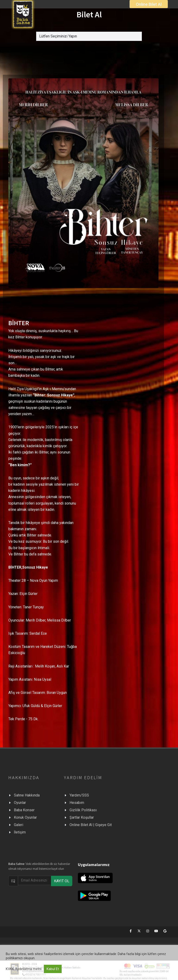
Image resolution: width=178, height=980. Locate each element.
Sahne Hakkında (27, 795)
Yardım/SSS (79, 795)
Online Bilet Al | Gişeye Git (91, 825)
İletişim (20, 832)
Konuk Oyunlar (25, 817)
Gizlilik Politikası (83, 810)
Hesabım (77, 803)
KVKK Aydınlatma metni (24, 969)
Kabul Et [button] (53, 969)
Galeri (19, 825)
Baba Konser (24, 810)
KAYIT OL (62, 881)
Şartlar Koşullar (82, 817)
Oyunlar (20, 803)
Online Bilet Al (149, 4)
